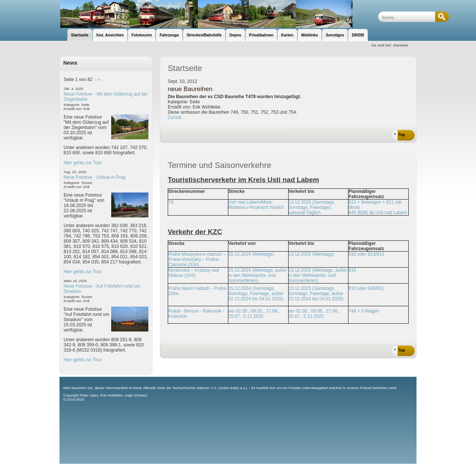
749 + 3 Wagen (364, 311)
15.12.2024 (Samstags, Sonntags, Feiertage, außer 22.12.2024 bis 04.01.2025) (256, 294)
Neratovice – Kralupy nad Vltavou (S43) (194, 273)
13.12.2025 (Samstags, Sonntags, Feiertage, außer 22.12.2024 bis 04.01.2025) (316, 294)
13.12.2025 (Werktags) (311, 254)
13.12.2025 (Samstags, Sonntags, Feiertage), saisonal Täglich (312, 207)
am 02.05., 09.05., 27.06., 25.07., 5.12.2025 (254, 314)
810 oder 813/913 (366, 254)
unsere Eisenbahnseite (219, 14)
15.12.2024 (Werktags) (251, 254)
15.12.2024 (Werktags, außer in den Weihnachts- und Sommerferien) (258, 275)
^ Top (399, 135)
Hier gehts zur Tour (83, 163)
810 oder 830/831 (366, 288)
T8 (171, 202)
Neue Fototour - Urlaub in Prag (94, 177)
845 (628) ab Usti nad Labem (378, 213)
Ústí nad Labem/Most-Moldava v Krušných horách (256, 205)
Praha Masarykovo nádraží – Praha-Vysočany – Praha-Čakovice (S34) (197, 259)
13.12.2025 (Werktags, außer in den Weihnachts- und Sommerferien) (318, 275)
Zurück (175, 117)
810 (352, 270)
